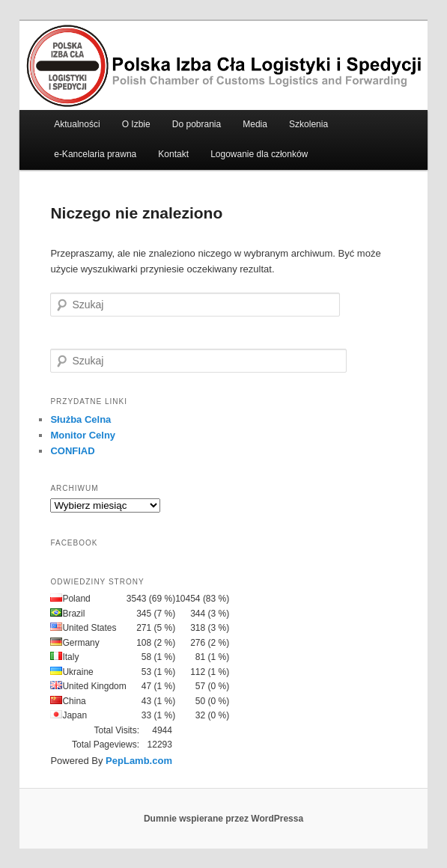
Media (255, 124)
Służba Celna (80, 419)
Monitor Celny (83, 435)
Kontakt (173, 154)
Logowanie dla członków (259, 154)
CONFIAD (72, 451)
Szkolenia (308, 124)
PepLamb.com (139, 761)
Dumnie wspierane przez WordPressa (223, 819)
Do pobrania (197, 124)
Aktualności (77, 124)
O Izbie (136, 124)
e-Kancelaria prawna (95, 154)
